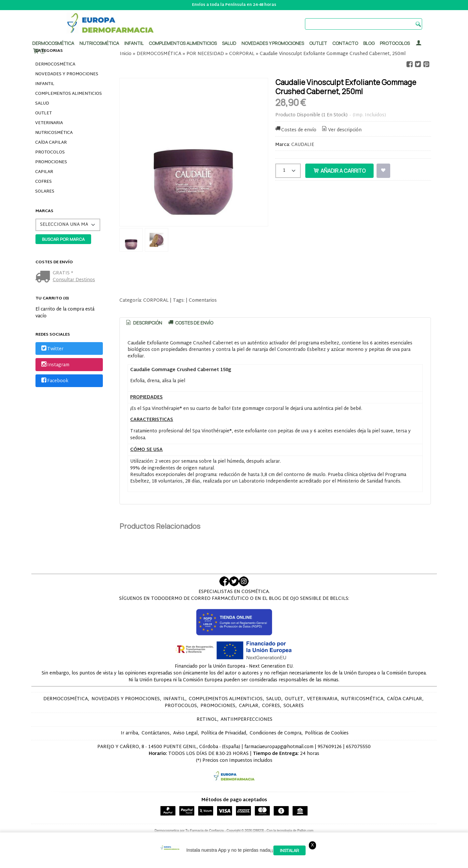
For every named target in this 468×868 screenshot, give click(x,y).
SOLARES (45, 192)
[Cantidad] (288, 171)
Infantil (134, 43)
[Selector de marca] (68, 225)
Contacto (345, 43)
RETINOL (207, 720)
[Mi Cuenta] (419, 43)
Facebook (54, 381)
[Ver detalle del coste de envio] (44, 277)
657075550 (358, 747)
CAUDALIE (303, 145)
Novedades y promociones (273, 43)
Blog (369, 43)
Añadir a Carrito (339, 171)
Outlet (318, 43)
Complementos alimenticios (183, 43)
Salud (229, 43)
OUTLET (43, 113)
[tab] (144, 323)
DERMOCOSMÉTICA (55, 65)
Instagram (55, 365)
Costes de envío (296, 130)
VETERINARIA (49, 123)
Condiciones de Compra (275, 733)
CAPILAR (44, 172)
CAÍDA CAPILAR (51, 143)
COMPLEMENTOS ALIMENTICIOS (69, 94)
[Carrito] (39, 51)
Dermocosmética (53, 43)
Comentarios (203, 301)
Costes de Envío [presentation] (190, 323)
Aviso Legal (185, 733)
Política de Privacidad (224, 733)
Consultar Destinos (74, 280)
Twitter (52, 349)
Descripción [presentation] (144, 323)
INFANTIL (45, 84)
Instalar (289, 850)
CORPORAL (156, 301)
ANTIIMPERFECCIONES (247, 720)
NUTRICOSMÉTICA (54, 133)
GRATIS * (63, 273)
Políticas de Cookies (327, 733)
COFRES (43, 182)
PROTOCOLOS (395, 43)
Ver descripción (341, 130)
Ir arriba (129, 733)
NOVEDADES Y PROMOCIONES (67, 74)
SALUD (42, 104)
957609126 (330, 747)
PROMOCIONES (51, 162)
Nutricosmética (99, 43)
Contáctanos (156, 733)
